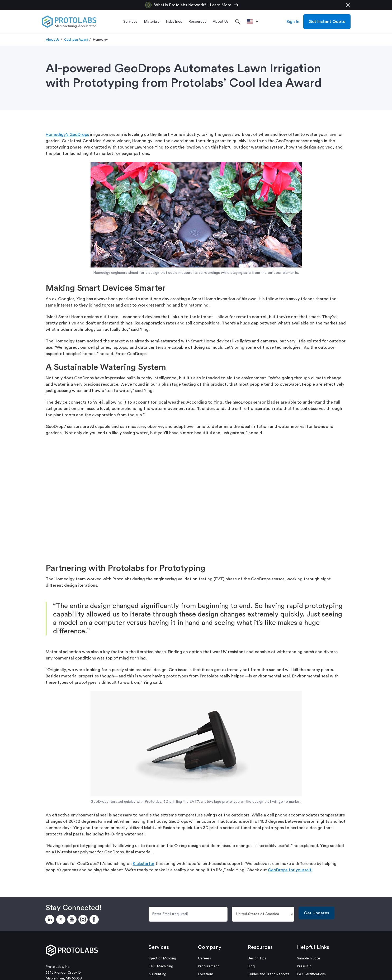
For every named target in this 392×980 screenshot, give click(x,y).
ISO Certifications (311, 974)
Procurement (209, 966)
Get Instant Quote (327, 22)
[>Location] (254, 22)
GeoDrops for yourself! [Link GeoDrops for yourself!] (290, 870)
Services (159, 947)
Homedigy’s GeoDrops (67, 135)
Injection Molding (162, 958)
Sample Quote (309, 958)
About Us (53, 40)
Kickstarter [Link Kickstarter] (144, 864)
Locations (206, 974)
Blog (251, 966)
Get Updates (317, 913)
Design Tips (257, 958)
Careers (204, 958)
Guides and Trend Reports (268, 974)
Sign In (293, 22)
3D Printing (157, 974)
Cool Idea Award (76, 40)
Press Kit (304, 966)
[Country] (263, 914)
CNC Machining (161, 966)
